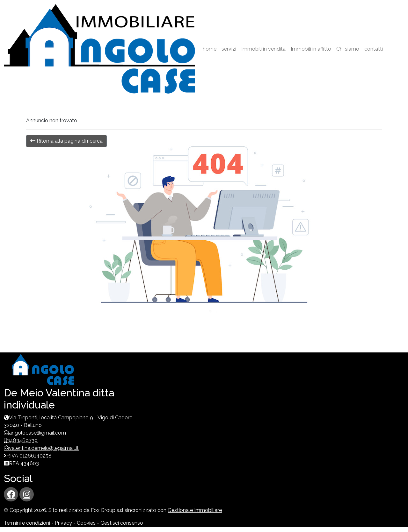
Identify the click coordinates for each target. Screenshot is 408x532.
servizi (229, 49)
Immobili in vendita (263, 49)
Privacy (63, 523)
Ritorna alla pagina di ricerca (66, 141)
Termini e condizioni (27, 523)
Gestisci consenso (122, 523)
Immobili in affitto (311, 49)
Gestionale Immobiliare (195, 510)
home (210, 49)
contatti (374, 49)
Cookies (86, 523)
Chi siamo (348, 49)
